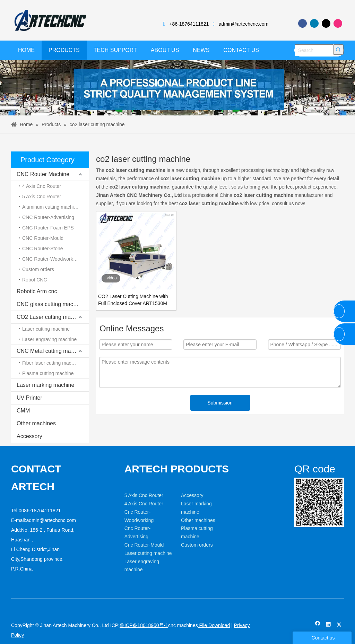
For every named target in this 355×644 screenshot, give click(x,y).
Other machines (36, 423)
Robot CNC (35, 280)
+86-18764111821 (189, 24)
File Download (214, 625)
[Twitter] (326, 23)
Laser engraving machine (49, 339)
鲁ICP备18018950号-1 (144, 625)
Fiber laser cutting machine (51, 363)
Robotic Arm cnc (37, 291)
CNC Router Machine (43, 174)
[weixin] (300, 483)
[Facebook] (302, 23)
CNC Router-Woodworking (51, 259)
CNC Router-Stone (43, 249)
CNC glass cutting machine (50, 304)
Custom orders (38, 269)
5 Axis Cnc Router (42, 197)
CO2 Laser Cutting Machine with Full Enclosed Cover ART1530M (133, 300)
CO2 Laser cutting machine (50, 317)
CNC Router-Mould (43, 238)
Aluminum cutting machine (51, 207)
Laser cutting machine (46, 329)
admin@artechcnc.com (244, 24)
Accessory (29, 436)
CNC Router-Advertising (48, 217)
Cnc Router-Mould (144, 545)
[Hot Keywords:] (338, 50)
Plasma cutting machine (48, 373)
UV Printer (29, 398)
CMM (23, 411)
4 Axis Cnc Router (42, 186)
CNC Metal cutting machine (50, 351)
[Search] (314, 50)
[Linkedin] (314, 23)
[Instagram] (338, 23)
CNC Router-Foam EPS (48, 228)
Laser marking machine (45, 385)
